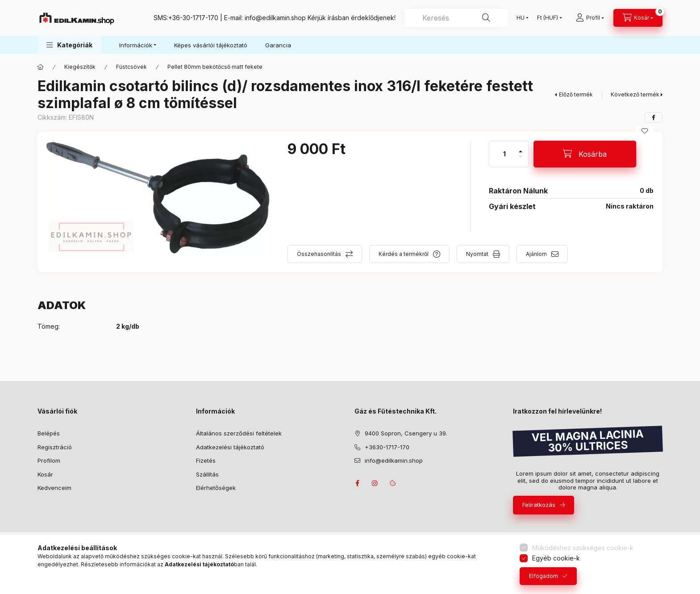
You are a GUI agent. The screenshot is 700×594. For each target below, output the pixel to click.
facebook (357, 483)
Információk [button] (136, 45)
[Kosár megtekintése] (638, 18)
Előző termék (576, 94)
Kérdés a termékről (404, 254)
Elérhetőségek (216, 488)
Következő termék (635, 94)
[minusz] (521, 161)
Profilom (49, 460)
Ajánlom (536, 254)
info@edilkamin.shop (275, 18)
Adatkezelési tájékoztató (230, 447)
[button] (69, 45)
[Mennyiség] (504, 154)
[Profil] (590, 18)
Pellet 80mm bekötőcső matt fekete (215, 67)
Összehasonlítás (319, 254)
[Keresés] (486, 18)
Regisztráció (55, 447)
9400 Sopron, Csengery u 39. (406, 433)
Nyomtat (477, 254)
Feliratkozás (539, 505)
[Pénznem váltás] (548, 18)
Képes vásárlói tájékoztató (211, 45)
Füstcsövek (131, 67)
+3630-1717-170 (387, 447)
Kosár (45, 474)
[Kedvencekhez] (645, 131)
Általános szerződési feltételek (239, 433)
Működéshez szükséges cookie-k (583, 548)
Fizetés (206, 460)
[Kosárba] (585, 154)
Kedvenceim (54, 488)
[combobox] (456, 18)
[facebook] (654, 117)
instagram (375, 483)
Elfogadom (544, 576)
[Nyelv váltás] (521, 18)
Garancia (278, 45)
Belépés (49, 433)
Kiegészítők (80, 67)
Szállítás (207, 474)
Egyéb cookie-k (556, 558)
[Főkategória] (41, 67)
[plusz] (521, 148)
